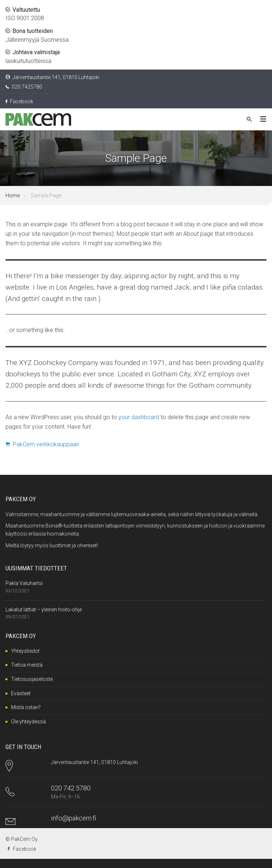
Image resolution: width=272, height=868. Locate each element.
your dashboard (139, 417)
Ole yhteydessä (28, 722)
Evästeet (21, 693)
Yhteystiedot (25, 651)
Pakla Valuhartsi (24, 583)
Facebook (19, 101)
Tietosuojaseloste (32, 679)
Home (13, 195)
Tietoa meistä (27, 665)
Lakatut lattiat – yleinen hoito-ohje (44, 610)
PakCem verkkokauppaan (42, 444)
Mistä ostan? (26, 707)
